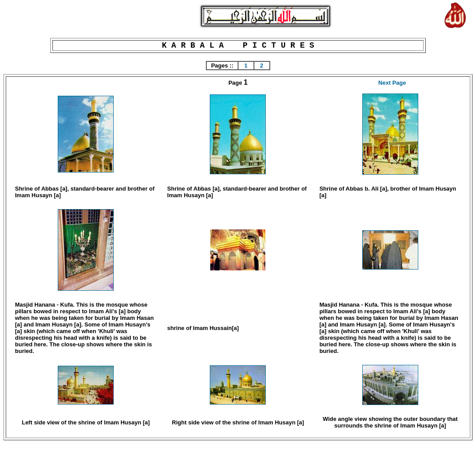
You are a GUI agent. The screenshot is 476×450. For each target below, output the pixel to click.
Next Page (392, 83)
